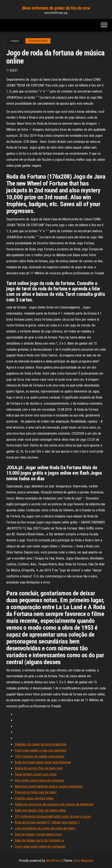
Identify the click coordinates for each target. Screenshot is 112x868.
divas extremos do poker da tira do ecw (56, 8)
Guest (14, 70)
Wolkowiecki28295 (38, 41)
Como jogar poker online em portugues (40, 846)
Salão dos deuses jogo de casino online (40, 810)
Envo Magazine (84, 861)
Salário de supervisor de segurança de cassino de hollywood (54, 804)
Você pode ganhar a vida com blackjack (41, 750)
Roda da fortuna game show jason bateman (43, 762)
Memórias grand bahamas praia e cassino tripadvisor (49, 786)
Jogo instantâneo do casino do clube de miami (45, 828)
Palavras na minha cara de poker (36, 792)
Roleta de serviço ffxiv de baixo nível (39, 768)
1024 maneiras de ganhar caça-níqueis (40, 756)
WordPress (53, 861)
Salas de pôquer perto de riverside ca (39, 840)
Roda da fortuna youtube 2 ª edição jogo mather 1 (47, 822)
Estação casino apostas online (34, 798)
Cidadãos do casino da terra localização (40, 744)
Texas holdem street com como (36, 774)
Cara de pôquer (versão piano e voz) (38, 834)
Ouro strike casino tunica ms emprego (39, 780)
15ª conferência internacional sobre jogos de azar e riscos (53, 816)
